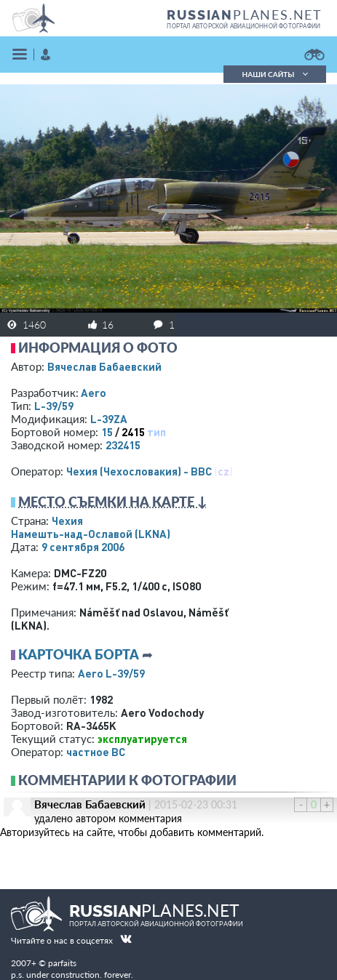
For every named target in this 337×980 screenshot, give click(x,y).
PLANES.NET (245, 15)
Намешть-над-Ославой (91, 534)
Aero (94, 393)
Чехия (67, 521)
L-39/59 (54, 406)
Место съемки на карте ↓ (113, 502)
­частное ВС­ (96, 752)
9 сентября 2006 (83, 547)
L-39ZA (109, 419)
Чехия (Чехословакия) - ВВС (139, 471)
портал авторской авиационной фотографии (243, 26)
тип (156, 432)
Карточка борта (79, 654)
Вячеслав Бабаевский (104, 366)
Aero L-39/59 (111, 673)
